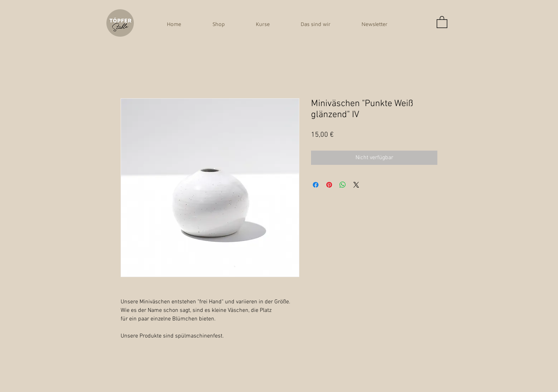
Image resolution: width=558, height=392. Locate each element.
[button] (442, 22)
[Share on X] (356, 185)
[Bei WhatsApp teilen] (343, 185)
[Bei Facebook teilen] (316, 185)
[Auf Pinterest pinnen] (329, 185)
